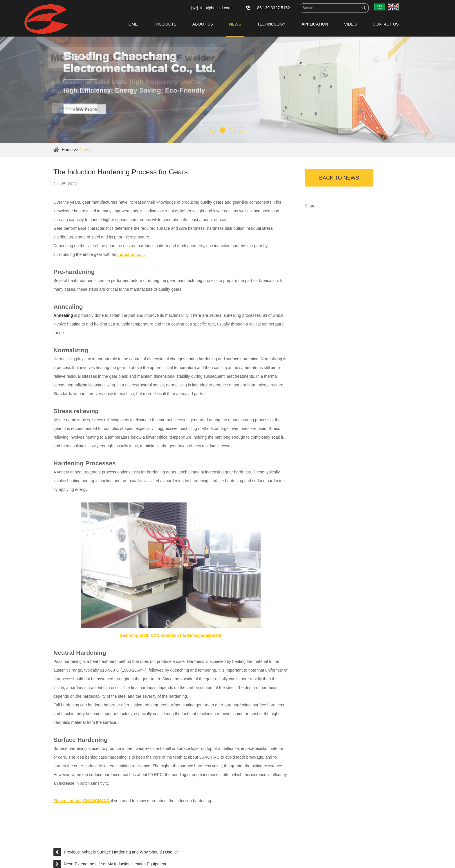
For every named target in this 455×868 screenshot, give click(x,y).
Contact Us (386, 24)
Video (351, 24)
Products (165, 24)
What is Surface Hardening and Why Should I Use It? (130, 852)
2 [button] (223, 130)
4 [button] (242, 130)
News (235, 24)
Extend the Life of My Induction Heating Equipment (121, 864)
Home (131, 24)
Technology (271, 24)
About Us (203, 24)
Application (315, 24)
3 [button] (232, 130)
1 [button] (213, 130)
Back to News (339, 178)
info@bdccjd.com (216, 8)
